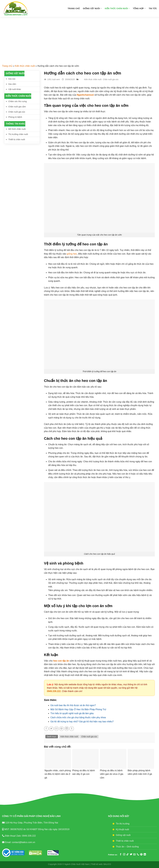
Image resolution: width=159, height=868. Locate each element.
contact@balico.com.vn (23, 842)
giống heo (72, 254)
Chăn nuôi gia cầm (17, 107)
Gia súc (12, 79)
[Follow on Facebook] (121, 854)
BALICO (107, 864)
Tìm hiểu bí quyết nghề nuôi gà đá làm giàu (72, 713)
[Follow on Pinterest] (141, 854)
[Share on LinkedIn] (67, 729)
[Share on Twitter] (51, 729)
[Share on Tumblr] (72, 729)
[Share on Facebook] (46, 729)
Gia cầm (12, 84)
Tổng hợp (139, 8)
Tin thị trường (123, 824)
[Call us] (138, 854)
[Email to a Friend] (56, 729)
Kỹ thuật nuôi (122, 829)
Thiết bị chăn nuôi (17, 139)
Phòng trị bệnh (15, 117)
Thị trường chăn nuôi (18, 134)
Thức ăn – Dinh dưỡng (127, 847)
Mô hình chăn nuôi (17, 129)
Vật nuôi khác (15, 89)
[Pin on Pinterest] (62, 729)
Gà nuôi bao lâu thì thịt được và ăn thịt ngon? (73, 705)
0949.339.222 (54, 691)
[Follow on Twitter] (131, 854)
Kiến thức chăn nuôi (117, 8)
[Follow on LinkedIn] (145, 854)
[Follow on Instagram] (124, 854)
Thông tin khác (16, 124)
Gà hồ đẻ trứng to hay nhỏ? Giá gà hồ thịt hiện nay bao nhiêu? (82, 722)
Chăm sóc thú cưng (18, 101)
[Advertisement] (79, 38)
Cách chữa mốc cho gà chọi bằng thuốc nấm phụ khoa (78, 717)
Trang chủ (74, 8)
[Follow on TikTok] (128, 854)
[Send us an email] (134, 854)
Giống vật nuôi (92, 8)
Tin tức (153, 8)
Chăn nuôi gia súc (17, 112)
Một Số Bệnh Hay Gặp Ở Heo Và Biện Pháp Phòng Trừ (78, 709)
